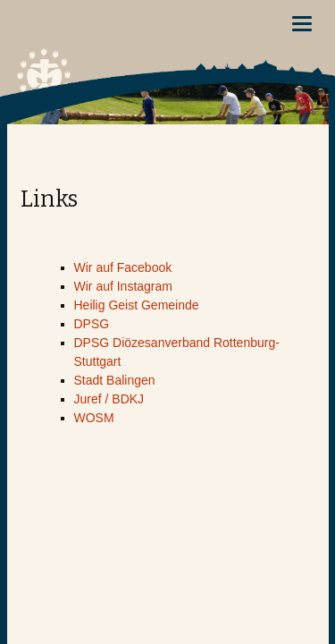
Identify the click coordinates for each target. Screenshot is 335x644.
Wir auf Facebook (123, 267)
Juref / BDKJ (109, 399)
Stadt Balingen (115, 380)
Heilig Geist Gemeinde (137, 305)
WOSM (94, 418)
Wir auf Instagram (123, 286)
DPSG (92, 324)
